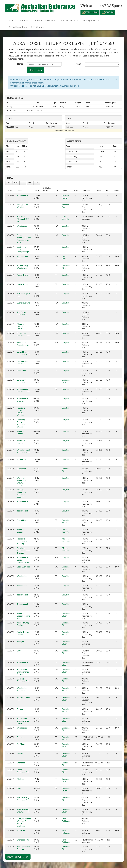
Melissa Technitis (66, 531)
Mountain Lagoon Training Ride (24, 616)
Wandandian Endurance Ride (23, 689)
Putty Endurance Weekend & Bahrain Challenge (24, 822)
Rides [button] (13, 20)
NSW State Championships (23, 344)
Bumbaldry (21, 459)
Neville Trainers (23, 275)
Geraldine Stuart (66, 267)
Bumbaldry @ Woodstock (23, 267)
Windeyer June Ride (23, 257)
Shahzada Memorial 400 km (23, 219)
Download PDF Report (18, 857)
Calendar (25, 20)
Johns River (22, 371)
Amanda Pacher (65, 197)
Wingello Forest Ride (24, 698)
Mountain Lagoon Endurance (21, 326)
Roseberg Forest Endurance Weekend (21, 411)
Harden (20, 753)
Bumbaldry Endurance (21, 381)
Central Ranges (23, 520)
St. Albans (21, 744)
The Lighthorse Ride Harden (23, 848)
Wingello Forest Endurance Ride (24, 451)
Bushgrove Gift (23, 303)
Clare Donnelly (66, 218)
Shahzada (21, 737)
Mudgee (20, 641)
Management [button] (91, 20)
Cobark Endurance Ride (23, 771)
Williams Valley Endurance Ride (23, 799)
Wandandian (22, 576)
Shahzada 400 (23, 840)
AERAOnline (108, 12)
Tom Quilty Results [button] (44, 20)
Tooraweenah (23, 195)
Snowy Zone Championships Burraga (23, 672)
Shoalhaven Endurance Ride (23, 334)
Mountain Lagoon (21, 433)
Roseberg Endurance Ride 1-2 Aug (23, 541)
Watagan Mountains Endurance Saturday (21, 493)
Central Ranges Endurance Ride (23, 353)
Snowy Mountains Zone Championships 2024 (24, 239)
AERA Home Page (90, 12)
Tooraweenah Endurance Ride (23, 390)
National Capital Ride (23, 295)
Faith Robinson (66, 820)
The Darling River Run (22, 313)
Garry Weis (64, 257)
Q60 (19, 651)
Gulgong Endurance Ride (23, 680)
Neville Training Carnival (23, 624)
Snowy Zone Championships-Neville (24, 721)
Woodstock (22, 226)
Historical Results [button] (69, 20)
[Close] (116, 79)
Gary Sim (66, 226)
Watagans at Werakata (22, 206)
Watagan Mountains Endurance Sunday (21, 482)
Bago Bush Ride (24, 567)
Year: (79, 64)
